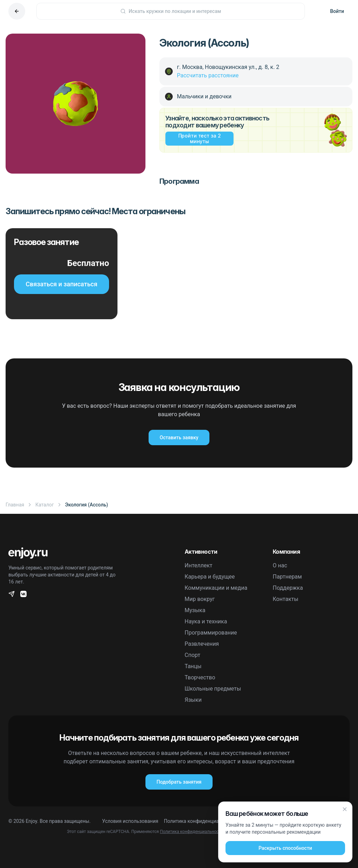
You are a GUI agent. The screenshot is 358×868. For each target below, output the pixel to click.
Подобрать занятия (179, 782)
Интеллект (199, 565)
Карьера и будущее (210, 577)
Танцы (193, 666)
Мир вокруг (200, 599)
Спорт (192, 655)
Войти (337, 11)
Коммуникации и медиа (216, 588)
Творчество (200, 677)
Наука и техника (206, 621)
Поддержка (288, 588)
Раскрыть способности (285, 848)
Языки (193, 700)
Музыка (195, 610)
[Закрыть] (345, 809)
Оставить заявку (179, 437)
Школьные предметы (213, 689)
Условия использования (130, 821)
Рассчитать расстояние (208, 75)
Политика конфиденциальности (201, 821)
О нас (280, 565)
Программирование (211, 633)
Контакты (285, 599)
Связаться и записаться (62, 284)
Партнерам (287, 577)
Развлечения (202, 644)
